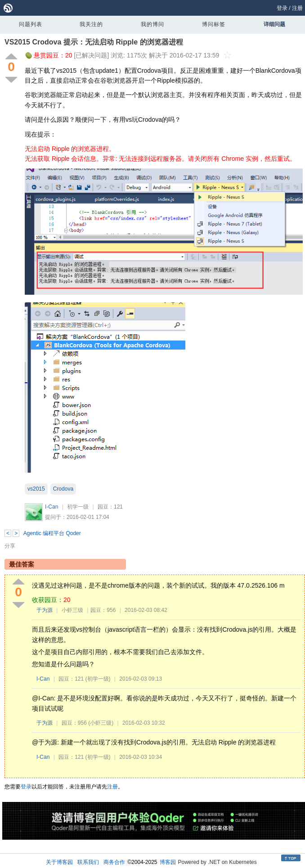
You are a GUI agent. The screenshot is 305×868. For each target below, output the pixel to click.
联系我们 (88, 862)
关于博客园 (59, 862)
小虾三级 (72, 610)
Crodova (63, 489)
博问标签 (214, 24)
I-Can (52, 507)
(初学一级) (98, 679)
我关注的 (91, 24)
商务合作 (114, 862)
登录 (282, 8)
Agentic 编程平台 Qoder (52, 533)
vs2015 (36, 489)
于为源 (45, 610)
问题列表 (31, 24)
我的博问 (152, 24)
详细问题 (274, 24)
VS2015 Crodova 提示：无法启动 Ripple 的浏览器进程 (94, 42)
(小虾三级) (101, 723)
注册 (297, 8)
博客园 (168, 862)
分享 (10, 546)
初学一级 (78, 507)
